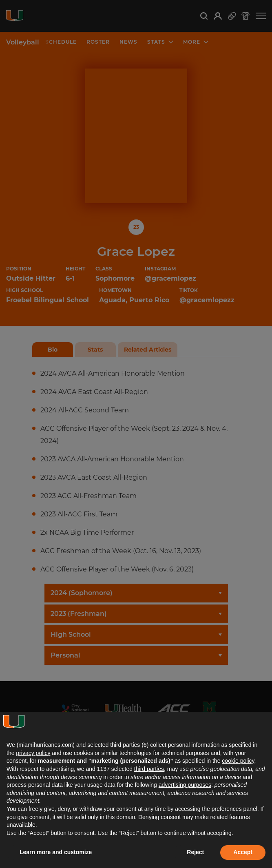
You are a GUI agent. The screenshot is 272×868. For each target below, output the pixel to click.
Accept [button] (243, 852)
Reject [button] (195, 852)
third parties (149, 769)
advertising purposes (185, 785)
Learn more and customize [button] (56, 852)
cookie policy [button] (238, 761)
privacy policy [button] (33, 753)
